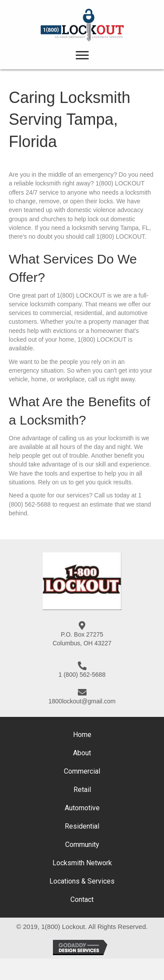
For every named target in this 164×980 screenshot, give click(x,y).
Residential (82, 826)
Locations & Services (82, 881)
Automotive (82, 808)
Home (82, 735)
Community (82, 845)
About (82, 753)
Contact (82, 899)
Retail (82, 790)
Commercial (82, 771)
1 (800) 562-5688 (82, 675)
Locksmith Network (82, 863)
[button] (82, 55)
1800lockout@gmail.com (82, 701)
